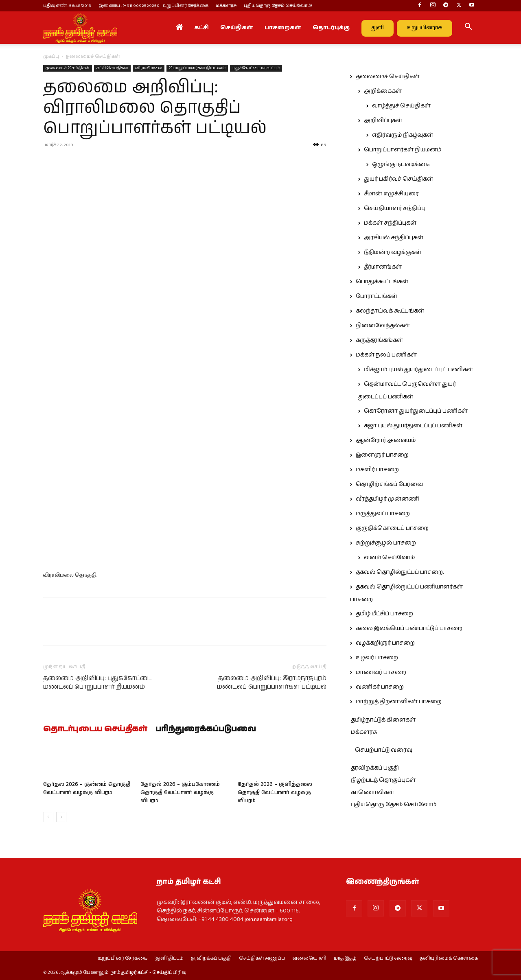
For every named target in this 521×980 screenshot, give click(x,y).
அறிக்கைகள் (383, 91)
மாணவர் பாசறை (381, 672)
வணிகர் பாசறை (380, 687)
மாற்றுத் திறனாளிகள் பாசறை (399, 702)
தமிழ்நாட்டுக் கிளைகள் (383, 720)
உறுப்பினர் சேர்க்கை (123, 958)
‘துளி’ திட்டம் (169, 958)
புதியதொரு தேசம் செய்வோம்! (278, 5)
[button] (468, 28)
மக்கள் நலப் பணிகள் (386, 355)
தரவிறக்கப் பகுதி (375, 768)
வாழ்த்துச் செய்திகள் (401, 106)
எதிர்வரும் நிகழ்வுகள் (403, 135)
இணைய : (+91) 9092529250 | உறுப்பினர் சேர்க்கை (153, 5)
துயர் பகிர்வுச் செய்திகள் (398, 179)
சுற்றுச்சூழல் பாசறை (386, 543)
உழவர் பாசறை (377, 658)
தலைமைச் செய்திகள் (68, 68)
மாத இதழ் (345, 958)
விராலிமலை (149, 68)
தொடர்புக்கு (331, 28)
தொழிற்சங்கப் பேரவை (389, 484)
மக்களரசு (226, 5)
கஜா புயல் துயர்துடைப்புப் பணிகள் (413, 426)
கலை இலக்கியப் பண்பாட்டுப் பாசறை (409, 628)
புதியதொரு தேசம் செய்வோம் (394, 805)
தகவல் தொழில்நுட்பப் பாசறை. (400, 572)
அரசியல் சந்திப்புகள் (394, 238)
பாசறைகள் (283, 28)
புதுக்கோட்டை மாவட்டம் (256, 68)
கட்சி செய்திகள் (112, 68)
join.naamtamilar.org (269, 919)
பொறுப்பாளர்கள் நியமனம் (197, 68)
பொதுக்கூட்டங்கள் (382, 282)
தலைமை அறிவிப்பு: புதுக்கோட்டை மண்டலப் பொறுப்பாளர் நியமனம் (97, 682)
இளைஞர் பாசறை (382, 455)
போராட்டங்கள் (377, 296)
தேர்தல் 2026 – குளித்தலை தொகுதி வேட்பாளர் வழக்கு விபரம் (275, 793)
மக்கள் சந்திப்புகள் (390, 223)
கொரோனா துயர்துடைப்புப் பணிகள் (416, 411)
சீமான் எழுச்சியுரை (391, 194)
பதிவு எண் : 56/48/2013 (67, 5)
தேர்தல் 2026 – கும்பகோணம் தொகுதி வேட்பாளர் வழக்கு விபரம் (180, 793)
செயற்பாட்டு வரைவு (384, 750)
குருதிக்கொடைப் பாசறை (392, 528)
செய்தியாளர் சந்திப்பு (395, 208)
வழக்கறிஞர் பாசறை (385, 643)
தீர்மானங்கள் (383, 267)
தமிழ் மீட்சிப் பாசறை (384, 614)
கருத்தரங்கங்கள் (379, 340)
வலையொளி (309, 958)
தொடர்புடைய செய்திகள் (95, 729)
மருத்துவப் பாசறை (383, 514)
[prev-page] (48, 817)
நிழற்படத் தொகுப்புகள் (383, 780)
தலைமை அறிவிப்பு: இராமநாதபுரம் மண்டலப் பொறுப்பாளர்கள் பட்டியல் (272, 682)
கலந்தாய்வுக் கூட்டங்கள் (390, 311)
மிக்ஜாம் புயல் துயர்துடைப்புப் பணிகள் (418, 370)
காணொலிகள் (372, 792)
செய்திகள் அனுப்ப (262, 958)
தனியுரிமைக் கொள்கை (449, 958)
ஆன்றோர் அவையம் (386, 440)
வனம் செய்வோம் (389, 558)
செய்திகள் (237, 28)
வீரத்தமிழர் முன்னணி (387, 499)
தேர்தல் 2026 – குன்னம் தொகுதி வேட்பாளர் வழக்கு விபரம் (87, 789)
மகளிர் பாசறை (377, 470)
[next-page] (61, 817)
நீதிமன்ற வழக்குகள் (393, 252)
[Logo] (80, 28)
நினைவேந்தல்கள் (383, 326)
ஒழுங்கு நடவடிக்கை (401, 164)
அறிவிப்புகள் (383, 120)
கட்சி (201, 28)
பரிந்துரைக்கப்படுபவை (206, 729)
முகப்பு (51, 56)
